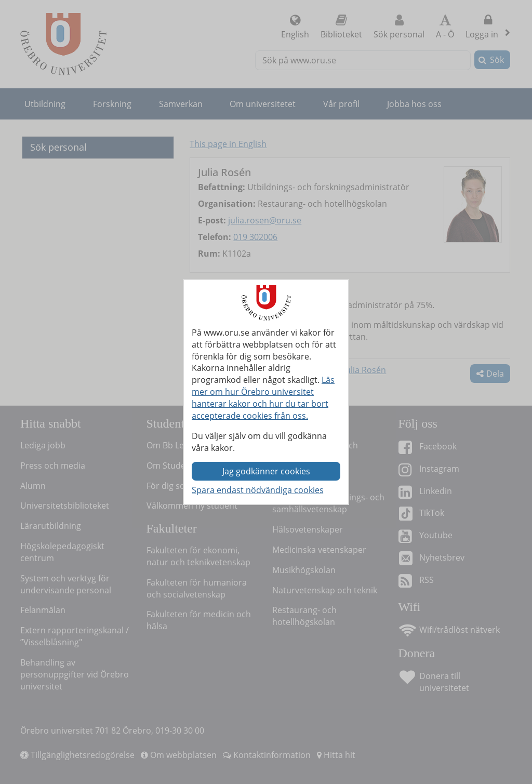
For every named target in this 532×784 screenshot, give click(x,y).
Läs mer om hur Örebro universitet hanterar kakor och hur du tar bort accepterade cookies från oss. (263, 398)
